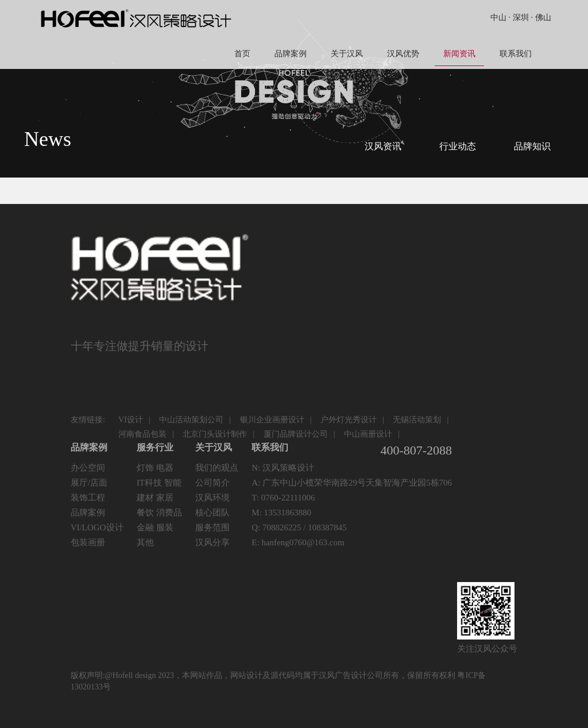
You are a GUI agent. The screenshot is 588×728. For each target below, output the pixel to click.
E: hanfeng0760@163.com (298, 542)
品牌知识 (532, 146)
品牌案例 (291, 54)
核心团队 (212, 513)
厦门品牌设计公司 (296, 434)
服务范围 (212, 527)
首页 (242, 54)
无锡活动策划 (417, 420)
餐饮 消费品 (159, 513)
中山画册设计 (368, 434)
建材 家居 (155, 498)
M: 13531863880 (281, 513)
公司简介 (212, 483)
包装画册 (88, 542)
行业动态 (458, 146)
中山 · (500, 18)
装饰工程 (88, 498)
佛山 (543, 18)
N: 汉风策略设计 (283, 468)
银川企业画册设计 (272, 420)
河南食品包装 (142, 434)
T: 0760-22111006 (283, 498)
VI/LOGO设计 (97, 527)
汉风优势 (403, 54)
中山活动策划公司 (191, 420)
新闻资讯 (459, 58)
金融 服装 (155, 527)
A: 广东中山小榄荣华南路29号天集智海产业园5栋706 (352, 483)
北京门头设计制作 (215, 434)
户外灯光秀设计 (349, 420)
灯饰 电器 (155, 468)
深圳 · (523, 18)
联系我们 (516, 54)
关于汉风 (347, 54)
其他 (145, 542)
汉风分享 (212, 542)
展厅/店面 (89, 483)
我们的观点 (217, 468)
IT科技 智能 (159, 483)
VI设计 (131, 420)
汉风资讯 (383, 146)
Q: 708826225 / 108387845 (299, 527)
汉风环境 (212, 498)
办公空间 (88, 468)
